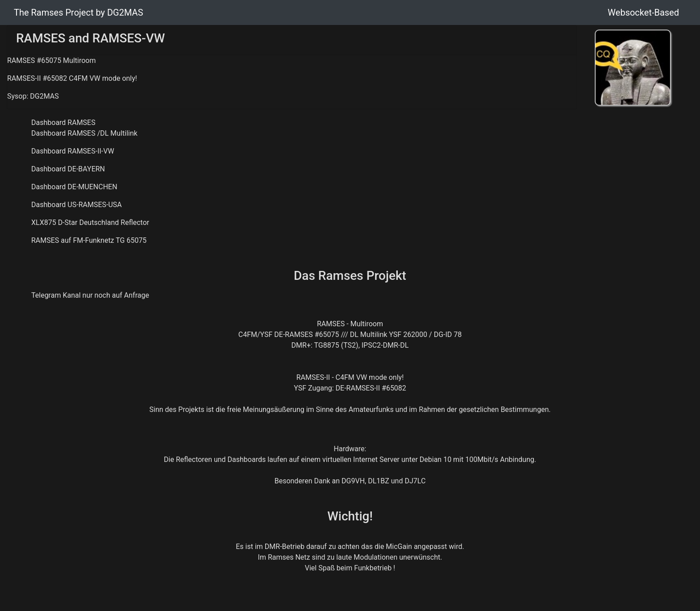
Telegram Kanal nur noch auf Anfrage (90, 295)
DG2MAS (44, 96)
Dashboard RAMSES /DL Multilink (84, 133)
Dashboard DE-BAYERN (68, 169)
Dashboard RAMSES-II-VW (73, 151)
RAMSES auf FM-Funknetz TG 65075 (89, 240)
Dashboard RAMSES (63, 123)
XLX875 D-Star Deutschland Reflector (90, 222)
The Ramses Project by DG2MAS (79, 12)
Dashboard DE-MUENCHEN (74, 187)
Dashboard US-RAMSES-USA (77, 205)
